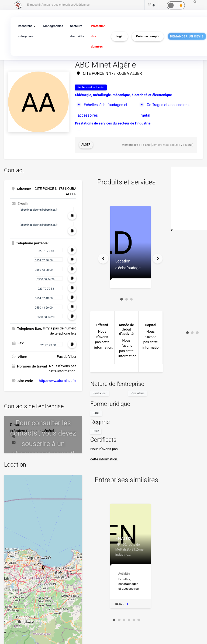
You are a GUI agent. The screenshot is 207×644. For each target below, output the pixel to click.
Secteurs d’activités (75, 31)
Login (117, 36)
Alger (86, 144)
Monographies (52, 26)
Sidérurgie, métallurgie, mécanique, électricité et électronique (123, 95)
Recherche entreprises (25, 31)
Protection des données (96, 36)
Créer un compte (145, 36)
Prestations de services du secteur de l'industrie (113, 122)
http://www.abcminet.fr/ (58, 380)
